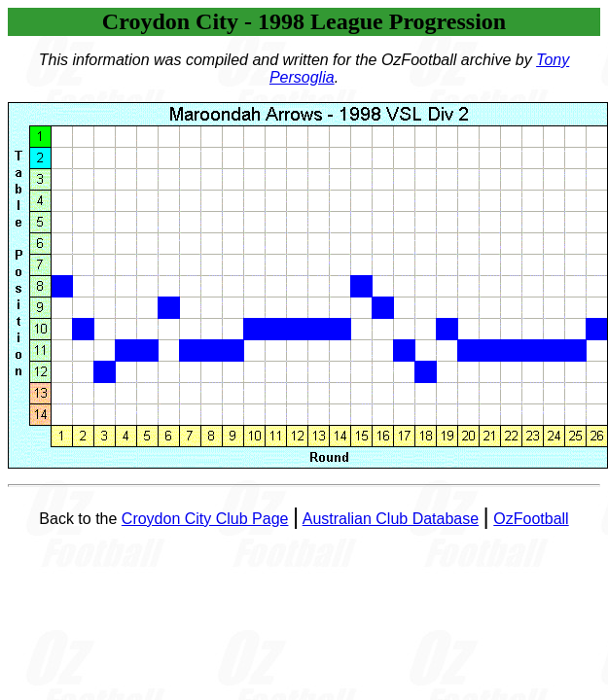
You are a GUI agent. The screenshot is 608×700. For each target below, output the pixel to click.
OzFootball (531, 519)
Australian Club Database (391, 519)
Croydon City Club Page (205, 519)
